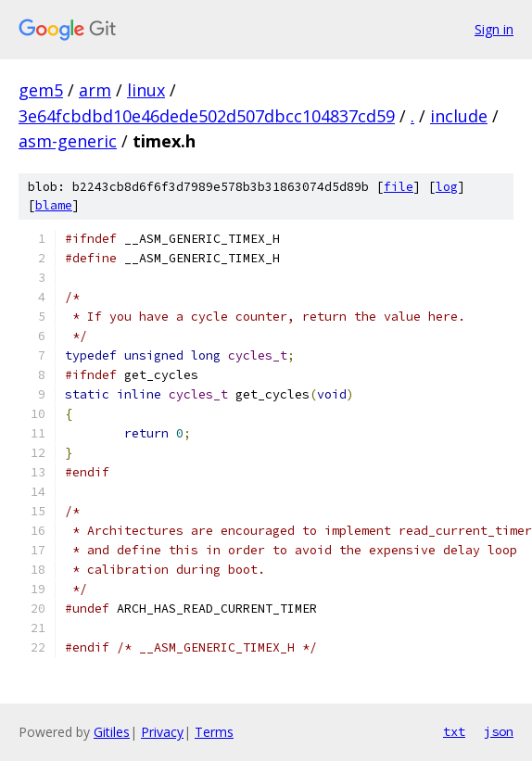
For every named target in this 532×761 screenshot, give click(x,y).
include (459, 116)
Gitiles (112, 732)
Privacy (162, 732)
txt (454, 731)
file (399, 187)
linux (146, 90)
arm (95, 90)
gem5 (41, 90)
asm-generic (68, 141)
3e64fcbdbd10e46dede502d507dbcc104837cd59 (207, 116)
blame (54, 205)
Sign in (494, 29)
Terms (214, 732)
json (499, 731)
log (447, 187)
